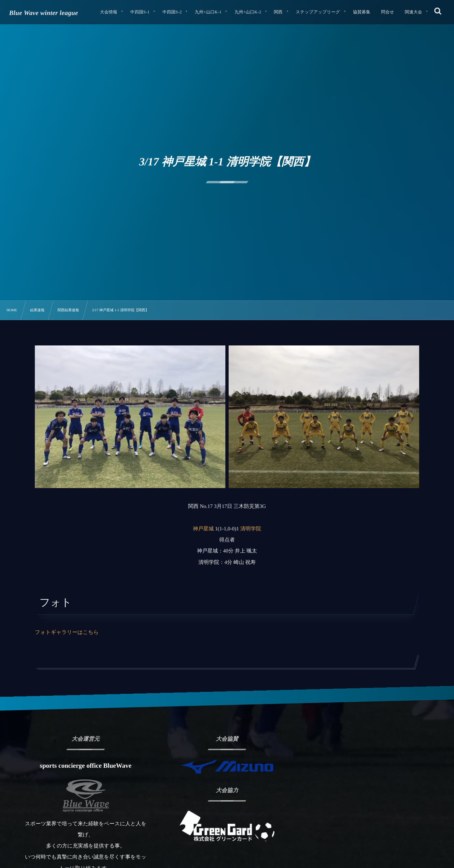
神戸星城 (203, 529)
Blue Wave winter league (44, 13)
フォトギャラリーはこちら (67, 632)
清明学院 (251, 529)
